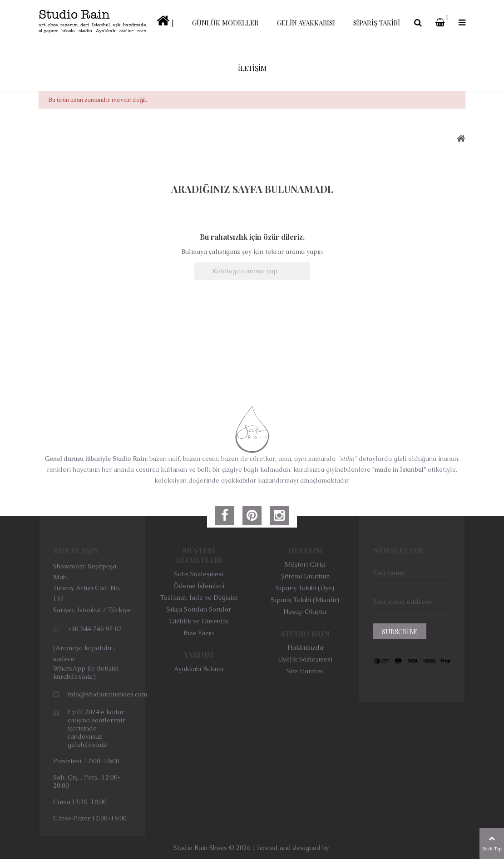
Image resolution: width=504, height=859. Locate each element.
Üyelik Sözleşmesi (305, 659)
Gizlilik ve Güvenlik (199, 621)
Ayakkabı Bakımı (199, 669)
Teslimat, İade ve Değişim (199, 597)
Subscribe (400, 632)
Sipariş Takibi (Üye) (305, 588)
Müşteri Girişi (305, 564)
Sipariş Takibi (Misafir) (305, 600)
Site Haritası (305, 671)
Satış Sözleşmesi (199, 574)
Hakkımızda (305, 647)
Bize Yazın (199, 633)
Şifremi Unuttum (305, 576)
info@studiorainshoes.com (107, 694)
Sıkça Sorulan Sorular (199, 609)
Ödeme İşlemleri (199, 586)
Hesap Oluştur (305, 612)
